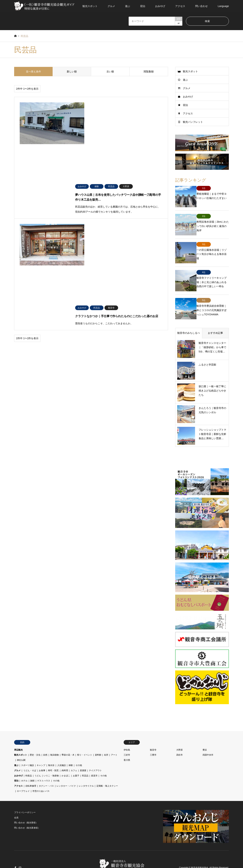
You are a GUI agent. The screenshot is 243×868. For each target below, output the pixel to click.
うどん (38, 758)
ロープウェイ (23, 774)
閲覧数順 (149, 72)
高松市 (179, 738)
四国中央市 (208, 738)
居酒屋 (83, 753)
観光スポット (90, 6)
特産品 (29, 758)
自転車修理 (31, 769)
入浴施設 (62, 748)
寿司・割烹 (53, 753)
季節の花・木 (68, 738)
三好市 (127, 738)
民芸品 (85, 758)
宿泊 (143, 6)
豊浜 (205, 732)
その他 (79, 748)
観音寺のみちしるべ (189, 316)
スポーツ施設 (28, 748)
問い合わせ (201, 6)
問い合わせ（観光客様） (26, 805)
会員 (16, 800)
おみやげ (160, 6)
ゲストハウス (44, 763)
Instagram (20, 850)
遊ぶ (128, 6)
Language (223, 6)
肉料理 (65, 753)
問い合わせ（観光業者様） (27, 811)
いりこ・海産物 (51, 758)
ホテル (24, 763)
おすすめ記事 (215, 316)
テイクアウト (95, 753)
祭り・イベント (85, 738)
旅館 (32, 763)
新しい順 (72, 72)
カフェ (74, 753)
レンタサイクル (86, 769)
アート (114, 738)
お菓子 (76, 758)
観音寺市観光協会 (200, 850)
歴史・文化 (35, 738)
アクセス (180, 6)
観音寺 (153, 732)
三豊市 (153, 738)
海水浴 (51, 748)
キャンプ (41, 748)
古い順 (110, 72)
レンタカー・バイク (66, 769)
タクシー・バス (46, 769)
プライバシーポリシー (25, 795)
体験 (71, 748)
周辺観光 (18, 732)
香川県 (127, 743)
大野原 (179, 732)
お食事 (42, 753)
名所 (106, 738)
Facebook (15, 850)
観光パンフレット (193, 122)
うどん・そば (30, 753)
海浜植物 (54, 738)
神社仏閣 (21, 743)
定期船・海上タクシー (107, 769)
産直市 (94, 758)
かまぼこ (66, 758)
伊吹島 (127, 732)
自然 (45, 738)
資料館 (98, 738)
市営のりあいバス (41, 774)
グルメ (111, 6)
